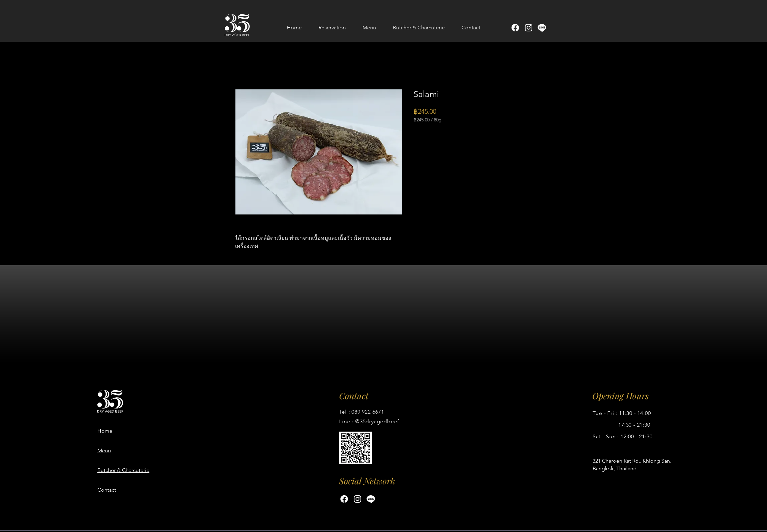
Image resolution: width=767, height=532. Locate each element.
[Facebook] (515, 28)
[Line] (542, 28)
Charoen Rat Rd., (622, 461)
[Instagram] (529, 28)
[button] (369, 28)
